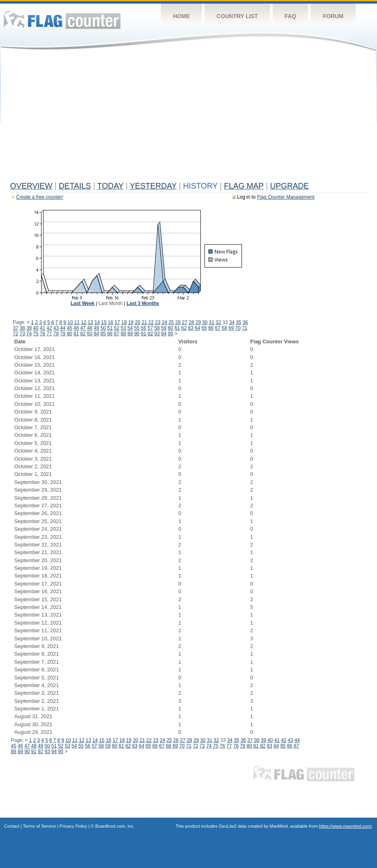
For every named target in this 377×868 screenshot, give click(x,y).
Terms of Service (40, 826)
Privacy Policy (73, 826)
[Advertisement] (188, 118)
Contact (12, 826)
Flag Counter (62, 20)
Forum (333, 16)
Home (181, 16)
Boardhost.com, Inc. (115, 826)
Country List (237, 16)
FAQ (291, 16)
